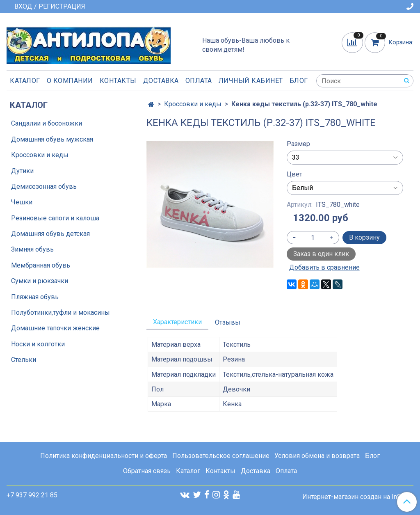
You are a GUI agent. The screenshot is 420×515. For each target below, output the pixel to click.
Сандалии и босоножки (47, 123)
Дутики (22, 171)
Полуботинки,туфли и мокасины (60, 312)
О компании (70, 81)
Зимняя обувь (32, 249)
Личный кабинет (251, 81)
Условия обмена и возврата (317, 456)
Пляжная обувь (35, 297)
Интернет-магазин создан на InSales (358, 497)
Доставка (161, 81)
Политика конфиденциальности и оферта (104, 456)
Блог (299, 81)
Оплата (199, 81)
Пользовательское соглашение (221, 456)
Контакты (118, 81)
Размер (298, 144)
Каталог (25, 81)
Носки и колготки (38, 344)
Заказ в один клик (321, 254)
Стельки (24, 360)
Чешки (22, 202)
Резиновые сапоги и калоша (55, 218)
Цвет (294, 174)
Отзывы (228, 322)
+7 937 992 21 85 (32, 495)
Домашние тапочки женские (55, 328)
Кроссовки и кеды (193, 104)
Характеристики (177, 322)
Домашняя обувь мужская (52, 139)
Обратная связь (147, 471)
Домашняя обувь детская (50, 234)
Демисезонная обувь (44, 187)
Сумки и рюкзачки (40, 281)
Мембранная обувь (41, 265)
